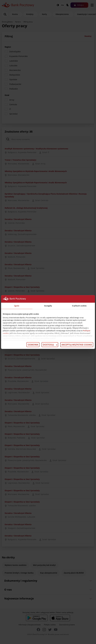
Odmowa (33, 345)
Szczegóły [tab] (48, 306)
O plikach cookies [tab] (79, 306)
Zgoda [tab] (17, 306)
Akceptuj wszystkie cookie (77, 345)
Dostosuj (50, 345)
